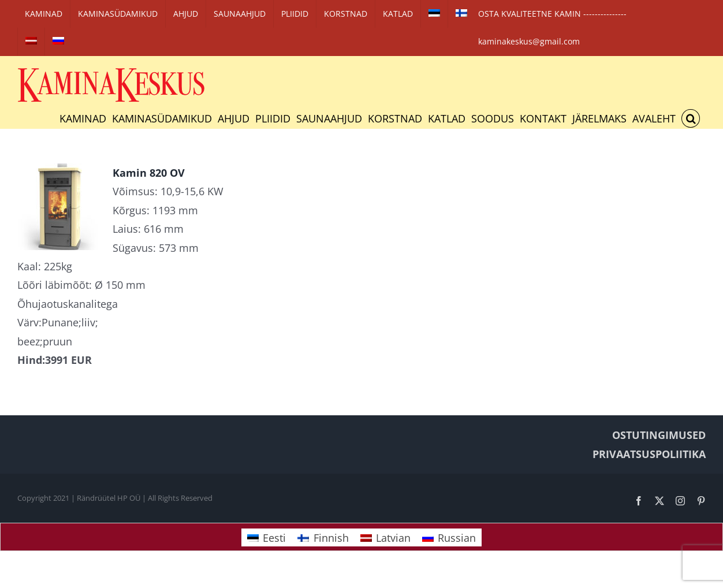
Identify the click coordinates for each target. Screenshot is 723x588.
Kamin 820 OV (149, 173)
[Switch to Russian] (58, 42)
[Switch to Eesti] (267, 537)
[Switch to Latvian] (31, 42)
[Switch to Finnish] (461, 14)
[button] (691, 118)
